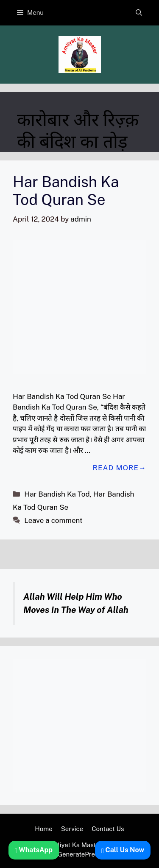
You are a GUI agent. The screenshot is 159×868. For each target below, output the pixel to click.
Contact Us (108, 829)
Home (43, 829)
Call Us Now (123, 850)
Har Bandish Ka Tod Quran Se (66, 191)
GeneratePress (79, 854)
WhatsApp (34, 850)
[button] (139, 13)
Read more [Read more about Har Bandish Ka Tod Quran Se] (116, 468)
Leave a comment (53, 520)
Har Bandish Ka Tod (57, 494)
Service (72, 829)
